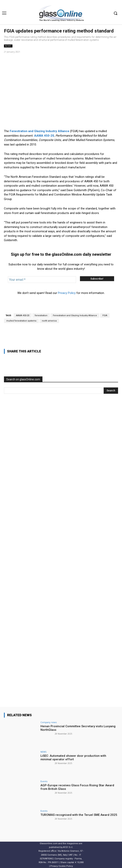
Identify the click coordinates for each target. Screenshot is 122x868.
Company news (49, 722)
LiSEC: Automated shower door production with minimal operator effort (73, 758)
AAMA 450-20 (23, 315)
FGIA (105, 315)
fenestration (41, 315)
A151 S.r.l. (68, 847)
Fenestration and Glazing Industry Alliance (75, 315)
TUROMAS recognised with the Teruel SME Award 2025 (79, 815)
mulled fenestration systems (21, 321)
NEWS (8, 46)
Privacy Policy (67, 293)
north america (49, 321)
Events (44, 781)
